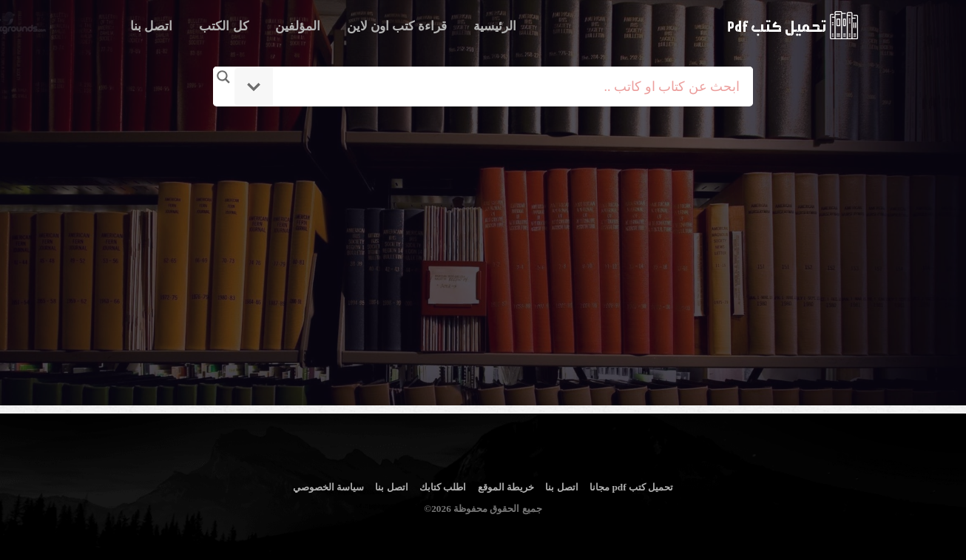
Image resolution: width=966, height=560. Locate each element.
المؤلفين (298, 26)
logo (793, 25)
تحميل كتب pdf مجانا (631, 487)
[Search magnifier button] (223, 77)
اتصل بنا (151, 26)
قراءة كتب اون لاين (397, 26)
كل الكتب (223, 26)
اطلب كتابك (443, 487)
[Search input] (503, 87)
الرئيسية (495, 26)
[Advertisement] (486, 239)
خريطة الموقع (506, 487)
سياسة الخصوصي (328, 487)
